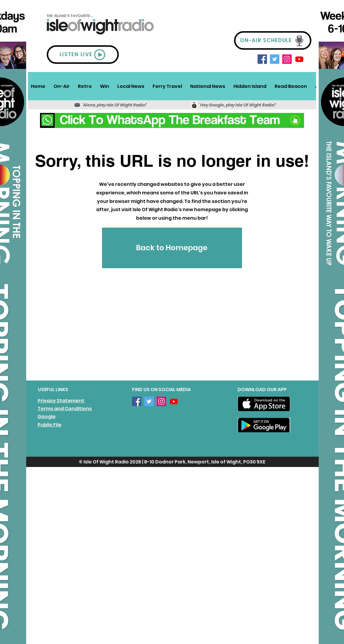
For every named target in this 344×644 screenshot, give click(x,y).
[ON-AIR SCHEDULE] (273, 40)
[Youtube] (299, 59)
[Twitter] (275, 59)
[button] (62, 86)
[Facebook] (262, 59)
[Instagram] (287, 59)
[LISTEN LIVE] (83, 55)
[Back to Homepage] (172, 248)
